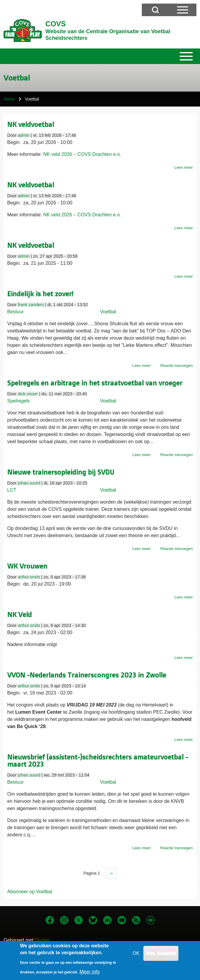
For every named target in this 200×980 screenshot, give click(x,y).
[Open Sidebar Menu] (183, 10)
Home (9, 99)
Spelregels (19, 401)
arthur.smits (29, 577)
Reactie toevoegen (177, 366)
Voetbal (108, 312)
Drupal (42, 940)
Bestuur (15, 312)
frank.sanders (31, 305)
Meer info (90, 975)
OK (136, 956)
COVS (55, 24)
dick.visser (28, 394)
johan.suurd (29, 483)
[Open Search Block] (155, 10)
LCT (12, 490)
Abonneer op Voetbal (30, 892)
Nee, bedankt (161, 956)
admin (24, 135)
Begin (13, 142)
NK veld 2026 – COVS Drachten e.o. (82, 154)
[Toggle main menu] (100, 56)
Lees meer (184, 167)
